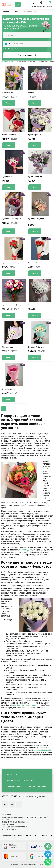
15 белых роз (8, 347)
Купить (9, 103)
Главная (5, 11)
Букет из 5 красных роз (12, 263)
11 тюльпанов (8, 93)
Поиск (34, 4)
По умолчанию (7, 62)
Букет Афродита (35, 177)
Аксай (29, 835)
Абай (20, 835)
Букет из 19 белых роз (37, 347)
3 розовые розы (9, 389)
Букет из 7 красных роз (38, 263)
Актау (45, 835)
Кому (16, 11)
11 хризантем (34, 305)
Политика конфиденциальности (19, 780)
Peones (31, 93)
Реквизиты (30, 786)
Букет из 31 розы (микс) (12, 305)
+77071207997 (10, 797)
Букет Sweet (7, 177)
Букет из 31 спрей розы (12, 219)
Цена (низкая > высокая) (26, 62)
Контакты (42, 786)
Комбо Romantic (9, 135)
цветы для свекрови (42, 750)
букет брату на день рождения (25, 705)
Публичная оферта (14, 786)
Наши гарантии (12, 774)
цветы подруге (26, 550)
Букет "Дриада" (35, 135)
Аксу (37, 835)
